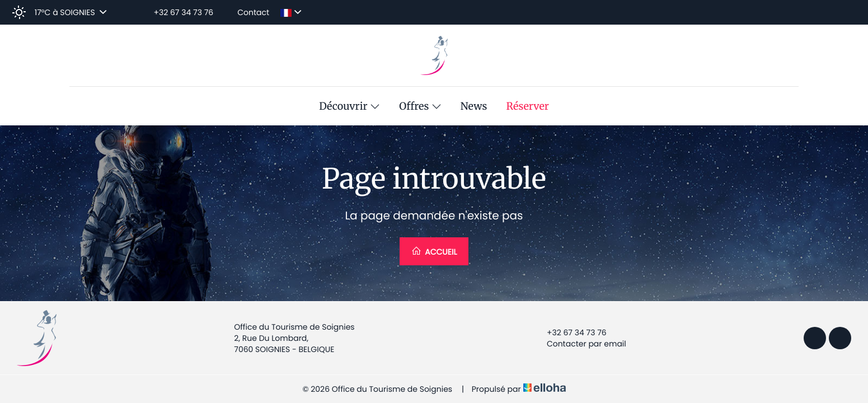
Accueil (434, 252)
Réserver (528, 106)
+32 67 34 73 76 (570, 332)
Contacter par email (580, 344)
